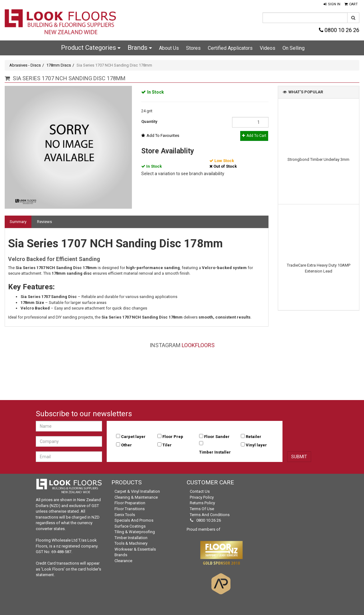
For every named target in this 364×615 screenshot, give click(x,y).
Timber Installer (215, 452)
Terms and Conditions (210, 515)
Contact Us (200, 491)
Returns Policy (202, 503)
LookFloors (198, 345)
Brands (140, 48)
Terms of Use (202, 509)
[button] (332, 4)
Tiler (167, 445)
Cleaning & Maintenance (136, 497)
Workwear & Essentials (135, 549)
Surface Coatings (130, 526)
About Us (169, 48)
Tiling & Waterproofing (135, 532)
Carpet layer (133, 437)
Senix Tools (125, 515)
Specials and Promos (134, 520)
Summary (18, 222)
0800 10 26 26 (339, 30)
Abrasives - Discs (25, 65)
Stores (193, 48)
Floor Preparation (130, 503)
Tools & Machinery (131, 543)
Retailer (254, 437)
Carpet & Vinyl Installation (137, 491)
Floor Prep (173, 437)
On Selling (294, 48)
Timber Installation (131, 538)
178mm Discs (59, 65)
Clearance (123, 561)
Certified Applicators (230, 48)
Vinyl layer (256, 445)
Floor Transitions (130, 509)
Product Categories (91, 48)
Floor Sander (217, 437)
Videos (268, 48)
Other (126, 445)
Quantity (149, 121)
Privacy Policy (202, 497)
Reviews (44, 222)
